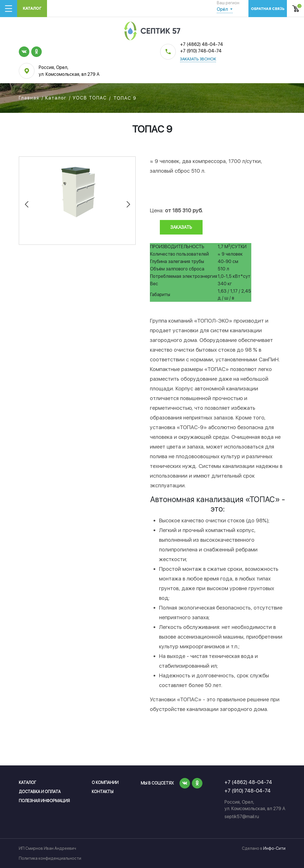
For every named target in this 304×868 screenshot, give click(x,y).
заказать (181, 227)
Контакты (103, 792)
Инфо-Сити (274, 848)
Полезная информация (44, 801)
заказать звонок (198, 59)
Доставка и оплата (40, 792)
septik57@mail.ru (242, 817)
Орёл (223, 9)
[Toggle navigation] (9, 9)
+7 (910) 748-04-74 (201, 51)
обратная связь (268, 9)
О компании (105, 783)
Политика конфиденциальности (50, 858)
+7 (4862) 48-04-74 (202, 44)
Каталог (32, 8)
